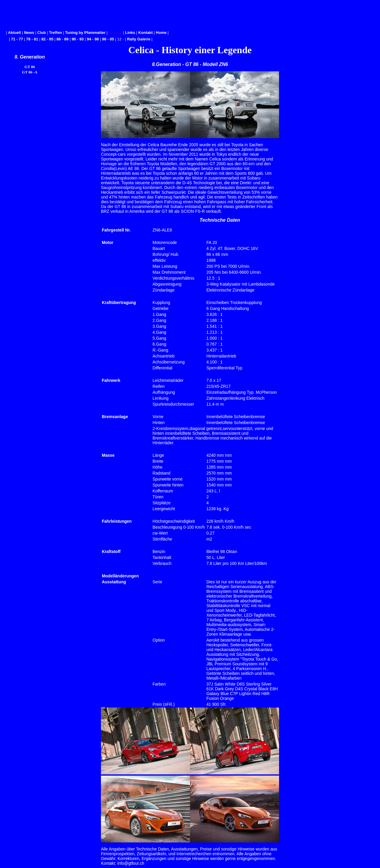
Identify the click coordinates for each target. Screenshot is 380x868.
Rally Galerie (139, 39)
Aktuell (14, 33)
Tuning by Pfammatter (85, 33)
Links (130, 33)
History (115, 33)
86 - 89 (62, 39)
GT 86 (30, 67)
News (29, 33)
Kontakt (145, 33)
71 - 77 (17, 39)
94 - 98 (93, 39)
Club (42, 33)
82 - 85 (47, 39)
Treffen (55, 33)
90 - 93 (77, 39)
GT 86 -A (30, 72)
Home (161, 33)
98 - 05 (108, 39)
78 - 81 (32, 39)
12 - (121, 39)
